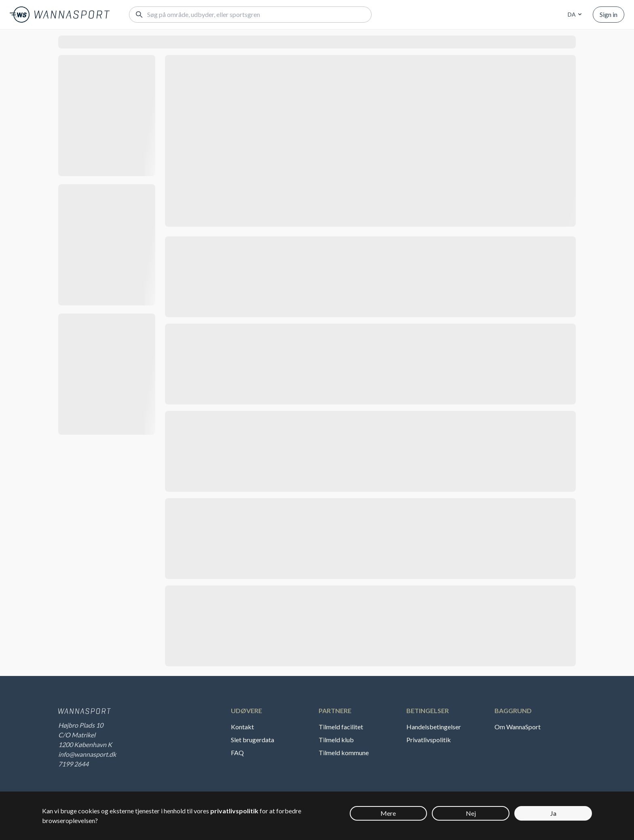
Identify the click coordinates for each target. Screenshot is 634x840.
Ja (553, 813)
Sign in (609, 14)
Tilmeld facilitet (341, 727)
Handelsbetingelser (434, 727)
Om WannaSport (518, 727)
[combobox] (573, 15)
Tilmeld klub (336, 740)
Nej (471, 813)
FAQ (237, 753)
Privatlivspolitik (429, 740)
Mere (388, 813)
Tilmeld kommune (344, 753)
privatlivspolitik (234, 811)
